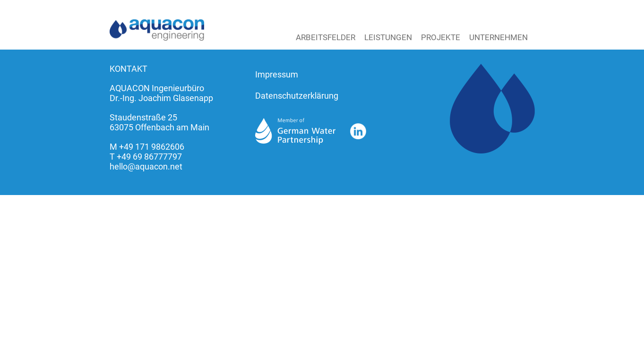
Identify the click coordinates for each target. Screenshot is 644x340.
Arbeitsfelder (326, 37)
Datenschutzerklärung (297, 96)
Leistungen (388, 37)
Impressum (277, 74)
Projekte (441, 37)
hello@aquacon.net (146, 166)
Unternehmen (498, 37)
